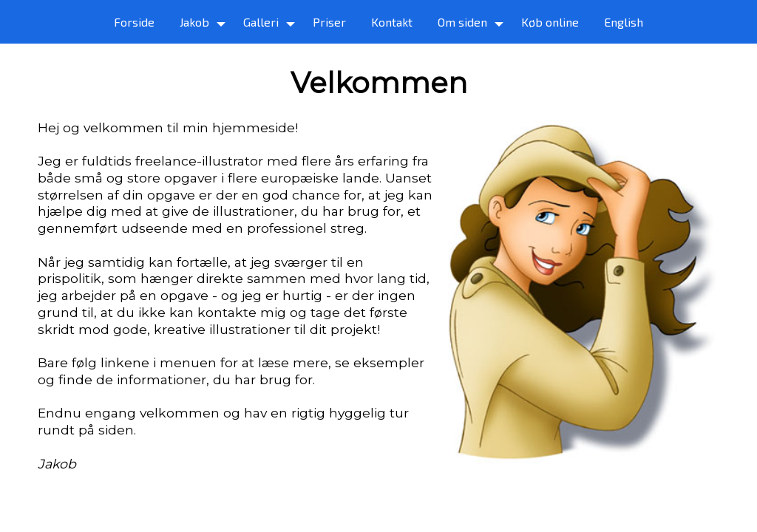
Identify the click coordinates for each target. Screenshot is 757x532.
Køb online (550, 22)
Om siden (462, 22)
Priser (329, 22)
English (624, 22)
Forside (134, 22)
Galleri (261, 22)
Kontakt (392, 22)
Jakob (194, 22)
